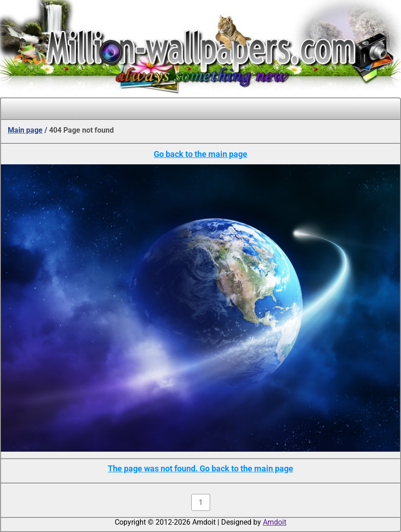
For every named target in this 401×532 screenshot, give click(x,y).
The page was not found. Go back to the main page (200, 468)
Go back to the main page (200, 154)
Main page (25, 130)
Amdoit (275, 522)
